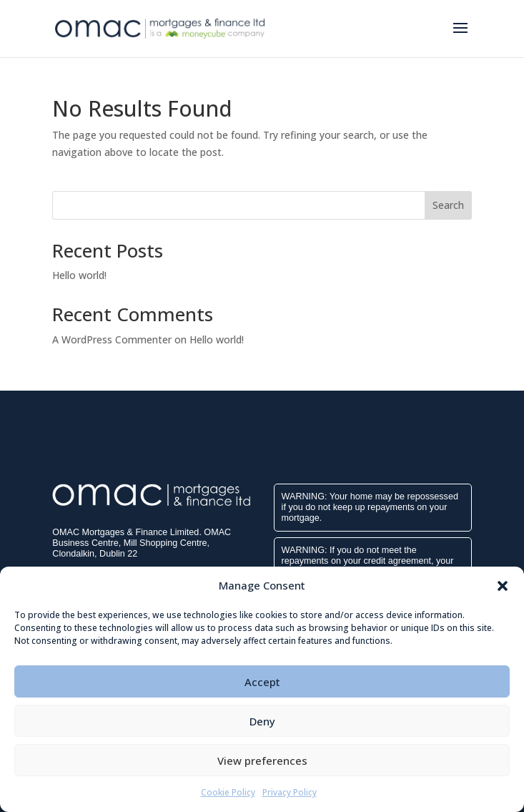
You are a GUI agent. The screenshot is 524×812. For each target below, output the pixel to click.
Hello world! (79, 275)
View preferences (262, 760)
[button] (503, 586)
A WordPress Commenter (112, 339)
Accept (262, 682)
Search (448, 205)
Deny (262, 721)
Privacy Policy (290, 792)
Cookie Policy (228, 792)
